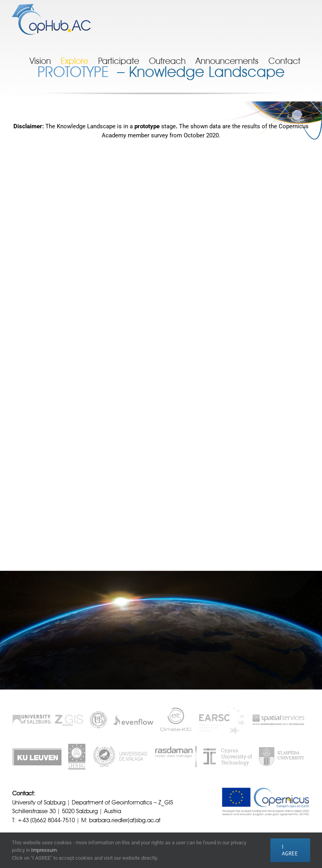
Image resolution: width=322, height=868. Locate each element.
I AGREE (290, 850)
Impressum (44, 850)
